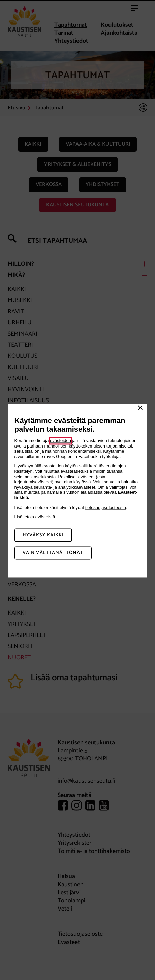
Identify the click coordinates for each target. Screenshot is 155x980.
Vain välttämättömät (53, 553)
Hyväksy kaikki (43, 535)
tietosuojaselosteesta (106, 507)
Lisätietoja (24, 517)
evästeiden (60, 441)
